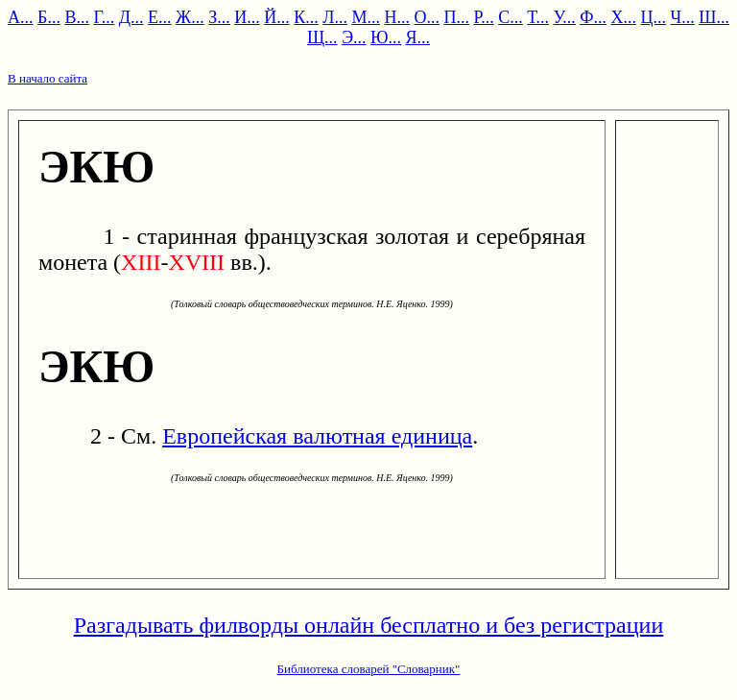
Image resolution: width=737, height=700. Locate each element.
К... (306, 17)
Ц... (654, 17)
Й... (277, 17)
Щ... (322, 37)
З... (219, 17)
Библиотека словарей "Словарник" (369, 669)
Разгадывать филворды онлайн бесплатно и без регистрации (369, 625)
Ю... (386, 37)
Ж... (190, 17)
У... (565, 17)
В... (77, 17)
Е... (160, 17)
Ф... (593, 17)
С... (511, 17)
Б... (49, 17)
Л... (335, 17)
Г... (104, 17)
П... (457, 17)
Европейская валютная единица (317, 436)
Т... (538, 17)
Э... (354, 37)
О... (428, 17)
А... (21, 17)
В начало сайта (48, 78)
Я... (418, 37)
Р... (484, 17)
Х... (624, 17)
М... (367, 17)
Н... (398, 17)
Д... (131, 17)
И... (247, 17)
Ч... (683, 17)
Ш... (714, 17)
